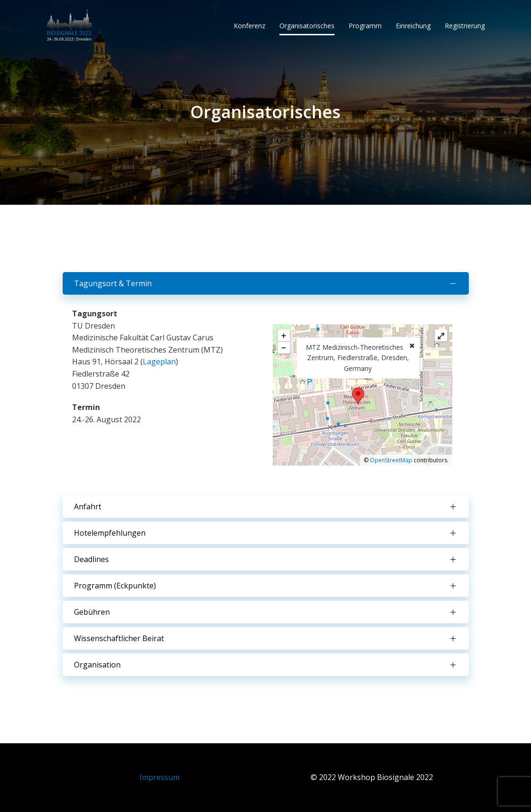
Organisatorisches (307, 26)
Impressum (159, 777)
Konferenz (249, 26)
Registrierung (465, 26)
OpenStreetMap (391, 460)
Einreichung (413, 26)
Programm (365, 26)
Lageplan (159, 362)
